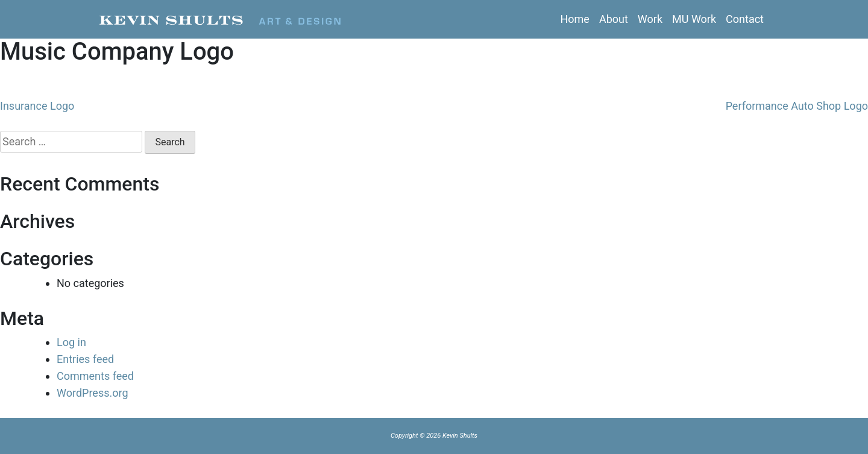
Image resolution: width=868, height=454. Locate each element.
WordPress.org (93, 393)
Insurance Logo (37, 106)
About (614, 19)
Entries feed (85, 359)
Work (650, 19)
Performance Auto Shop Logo (797, 106)
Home (574, 19)
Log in (71, 342)
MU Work (694, 19)
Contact (745, 19)
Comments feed (95, 376)
